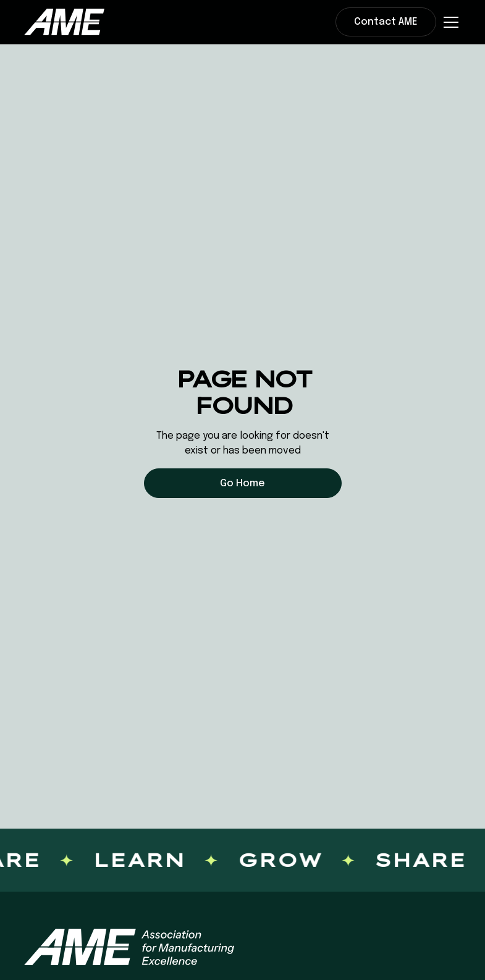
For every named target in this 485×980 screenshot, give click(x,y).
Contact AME (386, 22)
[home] (64, 22)
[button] (449, 22)
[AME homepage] (129, 947)
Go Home (242, 484)
